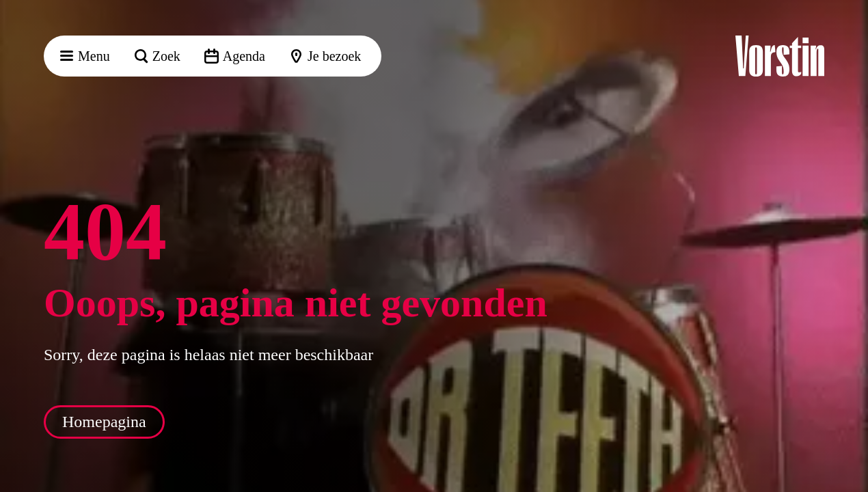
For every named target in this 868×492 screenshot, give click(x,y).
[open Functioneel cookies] (846, 336)
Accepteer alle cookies (752, 427)
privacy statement (697, 290)
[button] (847, 210)
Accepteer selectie (752, 466)
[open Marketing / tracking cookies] (846, 377)
